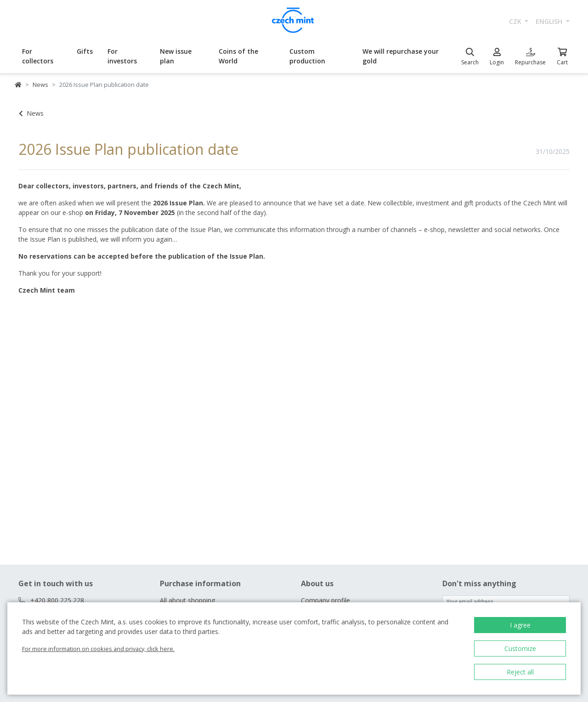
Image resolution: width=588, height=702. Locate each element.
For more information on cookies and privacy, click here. (98, 649)
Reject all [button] (520, 672)
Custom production (307, 56)
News (40, 85)
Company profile (325, 600)
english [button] (550, 21)
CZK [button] (516, 21)
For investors (122, 56)
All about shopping (187, 600)
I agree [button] (520, 625)
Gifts (85, 51)
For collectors (38, 56)
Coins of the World (238, 56)
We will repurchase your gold (401, 56)
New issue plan (176, 56)
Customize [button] (520, 648)
